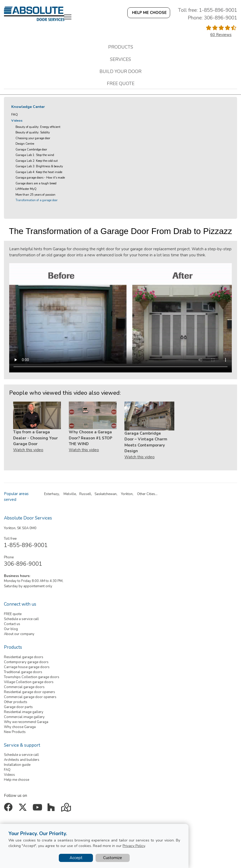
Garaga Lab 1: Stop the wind (35, 155)
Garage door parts (18, 707)
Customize (113, 858)
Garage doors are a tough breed (36, 183)
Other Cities (146, 494)
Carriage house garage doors (27, 667)
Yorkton (127, 494)
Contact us (12, 624)
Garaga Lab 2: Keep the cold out (37, 161)
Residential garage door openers (30, 692)
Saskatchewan (106, 494)
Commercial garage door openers (30, 697)
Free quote (121, 84)
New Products (15, 732)
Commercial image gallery (24, 717)
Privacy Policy (134, 846)
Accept (76, 858)
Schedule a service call (21, 619)
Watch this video (28, 450)
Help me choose (17, 780)
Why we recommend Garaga (26, 722)
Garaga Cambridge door (31, 150)
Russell (85, 494)
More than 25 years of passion (35, 195)
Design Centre (25, 144)
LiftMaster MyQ (26, 189)
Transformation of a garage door (36, 200)
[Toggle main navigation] (68, 17)
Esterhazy (52, 494)
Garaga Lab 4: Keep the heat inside (39, 172)
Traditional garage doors (23, 672)
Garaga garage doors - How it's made (40, 178)
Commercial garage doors (24, 687)
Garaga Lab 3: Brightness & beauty (39, 166)
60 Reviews (221, 35)
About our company (19, 634)
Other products (16, 702)
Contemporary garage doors (26, 662)
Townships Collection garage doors (32, 677)
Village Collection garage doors (29, 682)
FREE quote (13, 614)
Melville (70, 494)
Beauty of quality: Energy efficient (38, 127)
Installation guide (17, 765)
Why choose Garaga (20, 727)
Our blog (11, 629)
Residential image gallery (24, 712)
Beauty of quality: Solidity (33, 132)
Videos (17, 121)
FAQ (15, 115)
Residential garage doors (24, 657)
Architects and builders (22, 760)
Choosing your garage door (33, 138)
